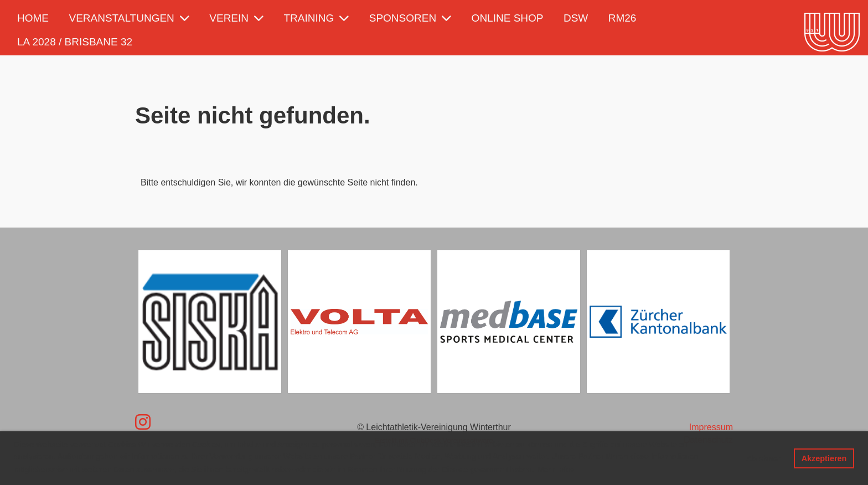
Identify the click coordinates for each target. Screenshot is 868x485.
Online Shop (508, 18)
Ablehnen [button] (764, 458)
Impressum (711, 427)
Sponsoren (410, 18)
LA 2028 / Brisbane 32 (75, 42)
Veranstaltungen (129, 18)
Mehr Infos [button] (556, 469)
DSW (576, 18)
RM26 (622, 18)
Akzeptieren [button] (824, 458)
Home (33, 18)
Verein (236, 18)
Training (317, 18)
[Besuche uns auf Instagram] (143, 422)
